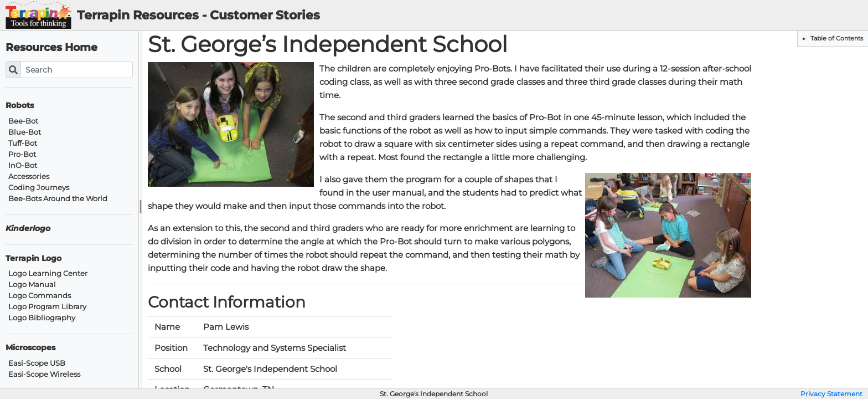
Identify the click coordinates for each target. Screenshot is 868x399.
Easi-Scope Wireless (44, 374)
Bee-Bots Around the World (58, 199)
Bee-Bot (23, 121)
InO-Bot (23, 165)
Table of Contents (836, 38)
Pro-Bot (22, 154)
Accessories (29, 177)
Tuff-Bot (23, 143)
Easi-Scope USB (37, 363)
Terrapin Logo (33, 259)
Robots (20, 106)
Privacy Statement (831, 394)
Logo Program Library (47, 307)
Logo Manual (32, 285)
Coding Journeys (39, 188)
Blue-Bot (25, 132)
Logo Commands (40, 296)
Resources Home (51, 47)
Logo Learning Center (48, 273)
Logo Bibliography (42, 318)
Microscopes (30, 348)
